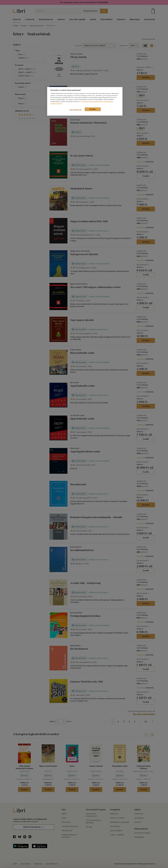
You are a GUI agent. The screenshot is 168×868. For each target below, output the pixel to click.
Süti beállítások (76, 110)
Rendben (93, 109)
